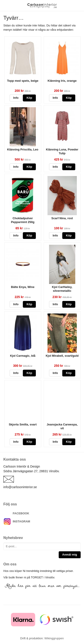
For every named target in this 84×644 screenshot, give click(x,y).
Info (16, 98)
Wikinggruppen (54, 638)
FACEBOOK (21, 513)
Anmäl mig (70, 555)
